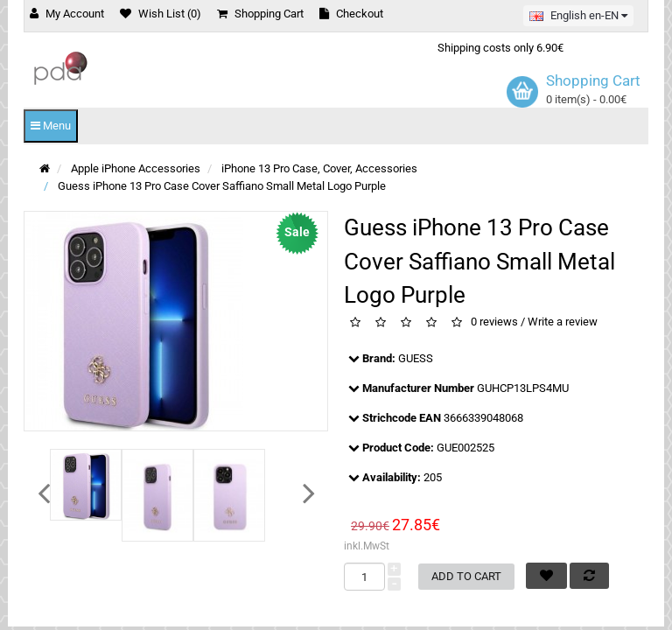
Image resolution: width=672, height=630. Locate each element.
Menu (51, 126)
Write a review (563, 322)
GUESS (416, 358)
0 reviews (494, 322)
